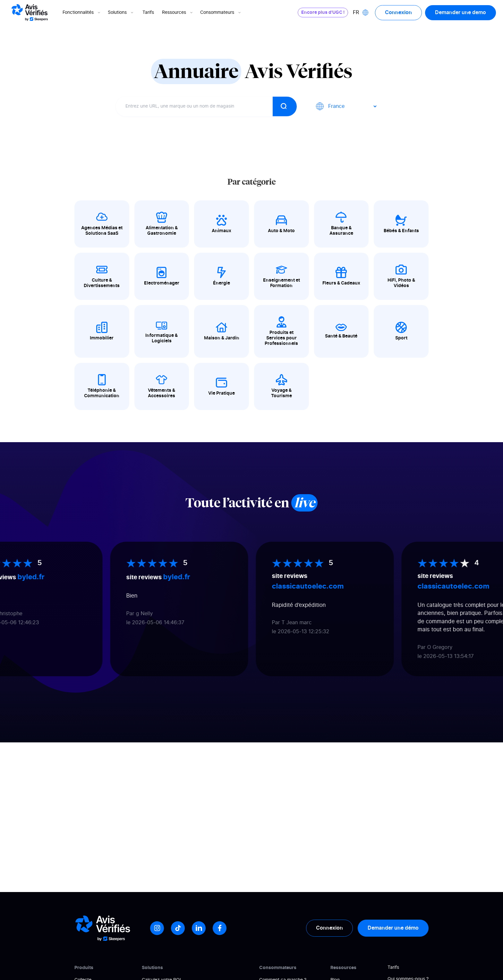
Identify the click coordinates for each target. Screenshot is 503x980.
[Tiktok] (178, 928)
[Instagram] (157, 928)
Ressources (178, 13)
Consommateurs (221, 13)
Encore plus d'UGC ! (323, 13)
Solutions (121, 13)
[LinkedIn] (199, 928)
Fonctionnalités (82, 13)
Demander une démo (393, 928)
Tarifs (148, 13)
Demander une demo (460, 13)
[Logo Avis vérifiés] (30, 13)
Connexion (398, 13)
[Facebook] (220, 928)
